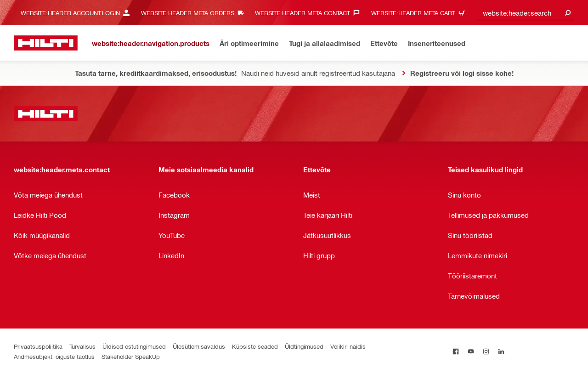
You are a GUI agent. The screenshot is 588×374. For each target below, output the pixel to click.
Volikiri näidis (348, 346)
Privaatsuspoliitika (38, 346)
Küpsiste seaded (255, 346)
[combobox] (525, 13)
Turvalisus (82, 346)
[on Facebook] (455, 351)
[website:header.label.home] (46, 43)
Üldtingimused (304, 346)
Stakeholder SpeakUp (131, 356)
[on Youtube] (471, 351)
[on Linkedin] (501, 351)
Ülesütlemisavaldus (199, 346)
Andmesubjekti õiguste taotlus (54, 356)
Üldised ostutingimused (134, 346)
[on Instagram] (486, 351)
